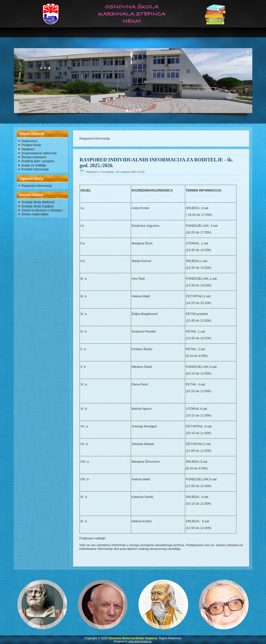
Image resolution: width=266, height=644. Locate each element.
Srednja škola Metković (38, 202)
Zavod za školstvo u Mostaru (42, 210)
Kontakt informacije (35, 169)
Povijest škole (31, 145)
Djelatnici (28, 149)
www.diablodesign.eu (140, 641)
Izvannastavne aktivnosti (39, 153)
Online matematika (35, 214)
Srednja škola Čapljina (37, 206)
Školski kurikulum (34, 157)
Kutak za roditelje (34, 165)
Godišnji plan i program (38, 161)
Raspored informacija (37, 186)
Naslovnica (29, 141)
